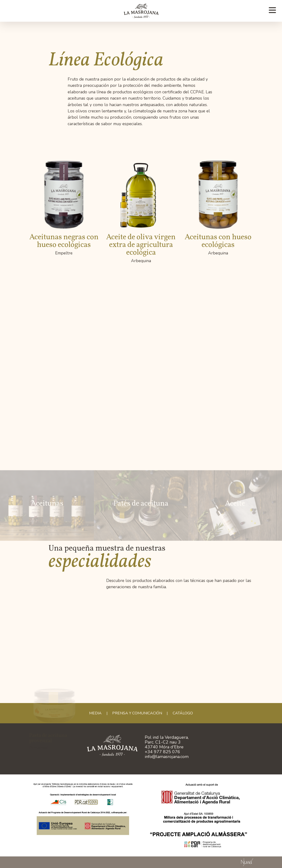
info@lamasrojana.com (167, 757)
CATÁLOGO (183, 713)
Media (95, 713)
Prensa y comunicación (137, 713)
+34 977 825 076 (162, 752)
